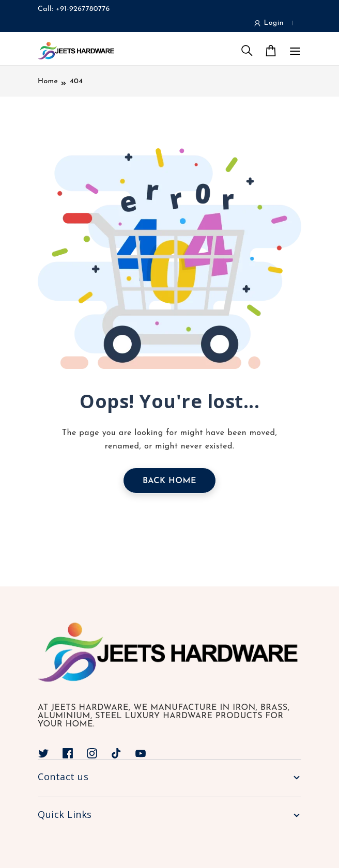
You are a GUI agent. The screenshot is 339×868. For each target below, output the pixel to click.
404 (76, 81)
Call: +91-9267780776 (74, 9)
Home (48, 81)
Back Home (169, 481)
